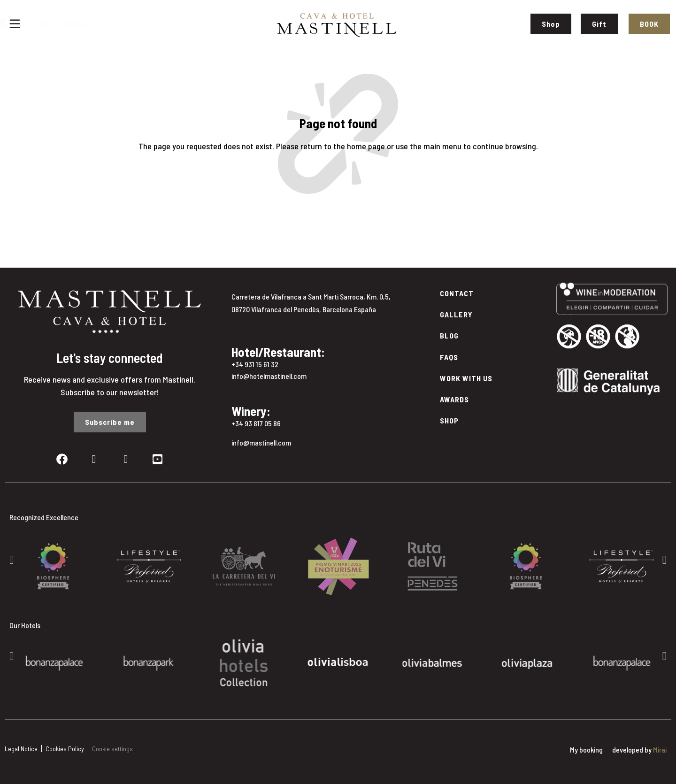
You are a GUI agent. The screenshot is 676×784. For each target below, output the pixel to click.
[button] (12, 559)
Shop (449, 420)
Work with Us (466, 378)
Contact (457, 293)
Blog (449, 335)
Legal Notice (21, 749)
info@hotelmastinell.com (269, 376)
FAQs (449, 357)
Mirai (660, 749)
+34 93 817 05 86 (256, 423)
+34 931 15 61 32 (111, 23)
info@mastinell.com (261, 442)
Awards (454, 399)
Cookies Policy (65, 749)
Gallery (456, 314)
